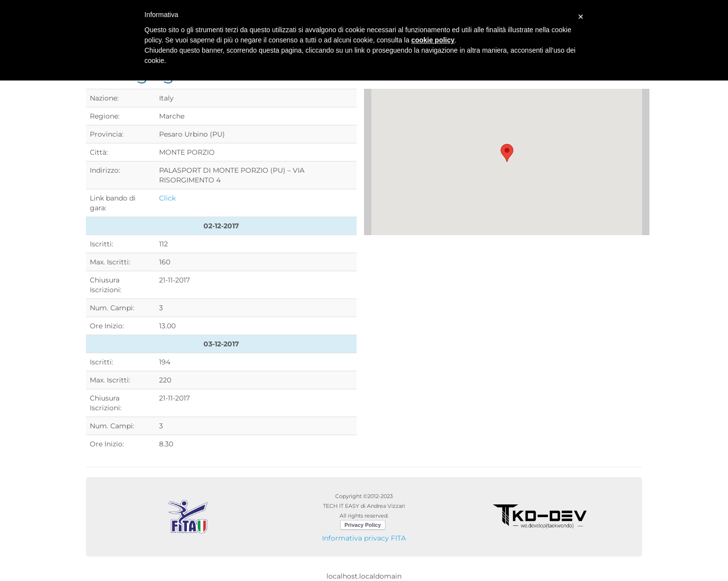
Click (167, 198)
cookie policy (433, 40)
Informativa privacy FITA (364, 538)
